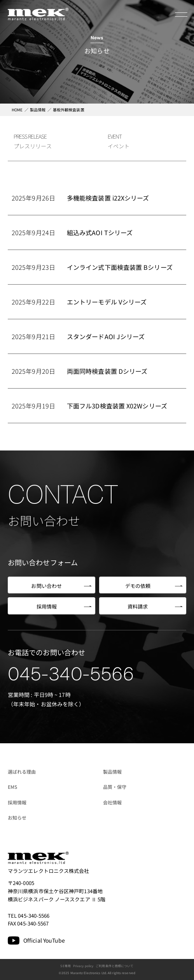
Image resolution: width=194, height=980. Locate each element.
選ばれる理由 (22, 772)
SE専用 (65, 966)
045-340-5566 (71, 674)
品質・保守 (115, 787)
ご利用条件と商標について (114, 966)
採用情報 (17, 802)
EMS (12, 787)
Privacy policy (83, 966)
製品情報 (112, 772)
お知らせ (17, 817)
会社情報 (112, 802)
